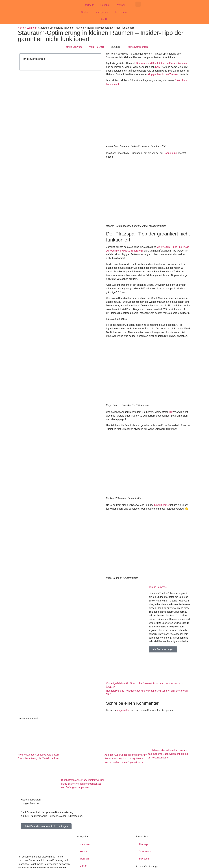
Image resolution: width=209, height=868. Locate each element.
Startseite (89, 5)
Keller (158, 67)
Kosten (84, 852)
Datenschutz (145, 852)
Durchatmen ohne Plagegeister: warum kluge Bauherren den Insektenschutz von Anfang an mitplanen (83, 784)
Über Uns (105, 19)
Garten (85, 12)
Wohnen (121, 5)
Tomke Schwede (158, 587)
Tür (171, 412)
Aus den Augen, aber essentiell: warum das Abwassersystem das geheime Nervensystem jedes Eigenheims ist (126, 759)
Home (21, 28)
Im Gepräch (122, 12)
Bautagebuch (102, 12)
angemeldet (124, 710)
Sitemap (143, 844)
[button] (138, 4)
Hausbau (105, 5)
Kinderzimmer (162, 505)
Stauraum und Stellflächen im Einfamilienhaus (161, 63)
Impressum (145, 859)
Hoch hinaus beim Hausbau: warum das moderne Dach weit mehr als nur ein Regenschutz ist (168, 754)
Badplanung (171, 153)
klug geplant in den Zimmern (164, 74)
